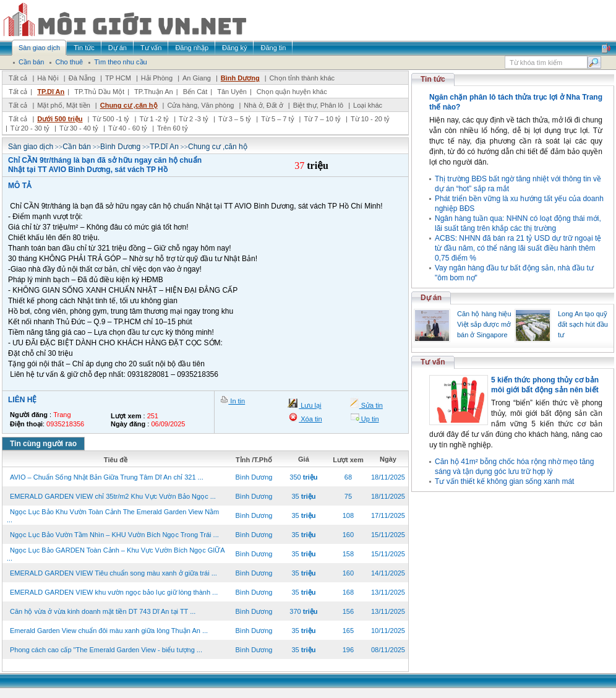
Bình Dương (240, 78)
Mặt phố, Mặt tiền (64, 105)
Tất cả (18, 78)
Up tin (369, 419)
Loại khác (368, 105)
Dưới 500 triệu (60, 119)
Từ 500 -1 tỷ (111, 119)
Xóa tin (310, 419)
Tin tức (433, 79)
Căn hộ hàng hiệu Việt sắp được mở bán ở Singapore (484, 324)
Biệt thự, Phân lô (319, 105)
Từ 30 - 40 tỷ (79, 128)
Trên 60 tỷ (173, 128)
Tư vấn (433, 362)
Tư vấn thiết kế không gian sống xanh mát (504, 481)
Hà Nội (48, 78)
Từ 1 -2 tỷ (154, 119)
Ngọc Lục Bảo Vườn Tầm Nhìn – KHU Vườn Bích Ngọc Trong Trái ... (114, 535)
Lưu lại (310, 405)
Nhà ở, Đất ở (263, 105)
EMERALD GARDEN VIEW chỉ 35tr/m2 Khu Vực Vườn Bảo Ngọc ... (113, 496)
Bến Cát (195, 92)
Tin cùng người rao (43, 444)
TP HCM (118, 78)
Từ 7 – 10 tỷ (322, 119)
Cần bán (77, 147)
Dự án (431, 298)
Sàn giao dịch (31, 147)
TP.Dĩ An (51, 92)
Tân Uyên (232, 92)
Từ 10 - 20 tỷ (370, 119)
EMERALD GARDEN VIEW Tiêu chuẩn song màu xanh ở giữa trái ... (113, 573)
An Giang (197, 78)
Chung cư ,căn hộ (129, 105)
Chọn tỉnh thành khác (302, 78)
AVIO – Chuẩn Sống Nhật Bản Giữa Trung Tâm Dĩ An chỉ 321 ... (107, 477)
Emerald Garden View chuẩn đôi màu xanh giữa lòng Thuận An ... (109, 631)
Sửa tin (371, 405)
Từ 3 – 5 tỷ (235, 119)
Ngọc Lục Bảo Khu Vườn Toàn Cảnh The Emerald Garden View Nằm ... (113, 516)
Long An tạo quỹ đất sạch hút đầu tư (583, 324)
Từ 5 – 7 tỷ (277, 119)
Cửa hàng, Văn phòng (200, 105)
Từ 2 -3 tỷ (194, 119)
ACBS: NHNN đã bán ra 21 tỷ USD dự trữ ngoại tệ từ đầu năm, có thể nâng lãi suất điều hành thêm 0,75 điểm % (518, 248)
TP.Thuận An (154, 92)
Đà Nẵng (82, 78)
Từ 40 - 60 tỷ (128, 128)
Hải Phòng (157, 78)
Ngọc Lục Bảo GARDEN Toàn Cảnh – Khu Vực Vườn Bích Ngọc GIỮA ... (116, 554)
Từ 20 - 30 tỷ (30, 128)
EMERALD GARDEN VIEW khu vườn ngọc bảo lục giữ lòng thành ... (114, 592)
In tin (237, 401)
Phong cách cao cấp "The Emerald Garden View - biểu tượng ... (106, 650)
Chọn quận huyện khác (292, 92)
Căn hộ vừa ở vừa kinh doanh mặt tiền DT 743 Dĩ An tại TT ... (103, 611)
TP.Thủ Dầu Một (99, 92)
